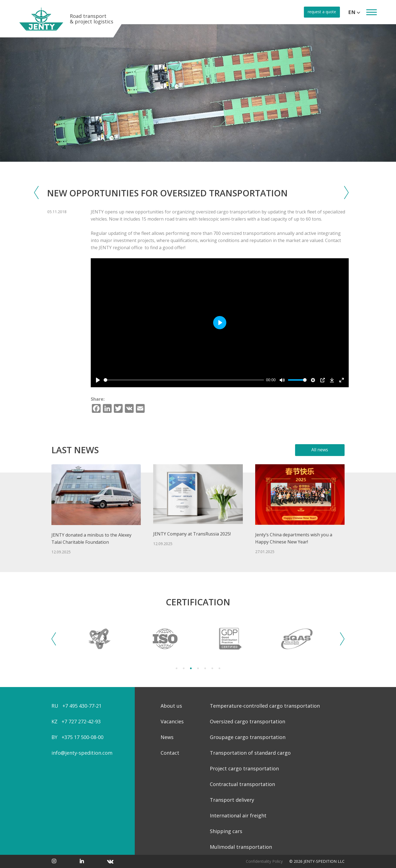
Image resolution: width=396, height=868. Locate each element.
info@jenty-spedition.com (82, 753)
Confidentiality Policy (264, 861)
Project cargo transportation (244, 768)
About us (171, 706)
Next (342, 639)
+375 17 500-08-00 (82, 737)
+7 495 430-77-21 (82, 706)
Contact (170, 753)
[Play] (98, 380)
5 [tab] (205, 668)
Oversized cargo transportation (248, 721)
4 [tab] (198, 668)
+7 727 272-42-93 (81, 721)
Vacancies (172, 721)
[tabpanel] (99, 639)
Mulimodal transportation (241, 847)
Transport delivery (232, 800)
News (167, 737)
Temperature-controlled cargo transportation (265, 706)
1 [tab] (177, 668)
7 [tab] (219, 668)
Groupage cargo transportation (248, 737)
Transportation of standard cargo (250, 753)
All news (320, 450)
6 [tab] (212, 668)
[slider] (184, 380)
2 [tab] (184, 668)
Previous (54, 639)
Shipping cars (226, 831)
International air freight (238, 815)
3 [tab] (191, 668)
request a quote (322, 12)
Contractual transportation (242, 784)
